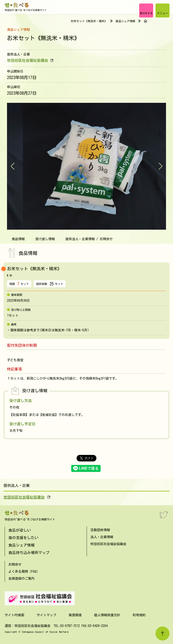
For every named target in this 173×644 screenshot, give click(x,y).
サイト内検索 (14, 615)
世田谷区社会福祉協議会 (28, 60)
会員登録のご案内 (21, 578)
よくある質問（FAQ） (24, 571)
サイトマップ (46, 615)
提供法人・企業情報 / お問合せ (89, 239)
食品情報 (18, 239)
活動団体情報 (100, 530)
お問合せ (15, 564)
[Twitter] (164, 515)
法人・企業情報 (102, 537)
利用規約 (139, 615)
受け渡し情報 (45, 239)
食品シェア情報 (125, 21)
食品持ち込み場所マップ (29, 553)
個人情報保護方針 (107, 615)
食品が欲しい (20, 530)
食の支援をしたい (23, 538)
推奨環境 (75, 615)
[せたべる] (17, 5)
